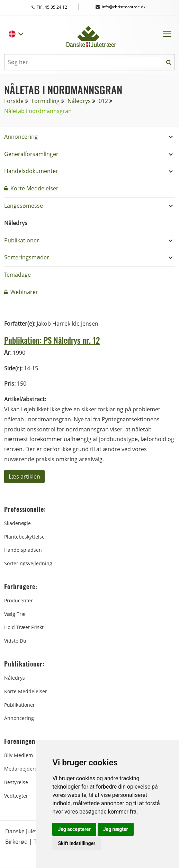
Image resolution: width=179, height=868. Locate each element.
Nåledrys (79, 101)
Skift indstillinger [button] (77, 843)
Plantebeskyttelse (24, 536)
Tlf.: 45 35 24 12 (56, 7)
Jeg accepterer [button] (74, 829)
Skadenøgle (17, 523)
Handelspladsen (23, 550)
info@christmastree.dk (120, 7)
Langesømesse (24, 206)
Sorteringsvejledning (28, 563)
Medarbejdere (21, 769)
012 (103, 101)
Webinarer (21, 292)
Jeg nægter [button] (116, 829)
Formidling (46, 101)
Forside (14, 101)
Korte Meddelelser (31, 188)
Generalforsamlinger (31, 154)
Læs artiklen (24, 476)
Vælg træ (15, 614)
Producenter (19, 600)
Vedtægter (16, 796)
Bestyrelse (16, 782)
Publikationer (22, 240)
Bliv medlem (19, 755)
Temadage (17, 275)
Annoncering (21, 137)
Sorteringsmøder (27, 257)
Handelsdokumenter (31, 171)
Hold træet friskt (24, 627)
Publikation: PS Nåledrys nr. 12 (58, 340)
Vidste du (15, 641)
